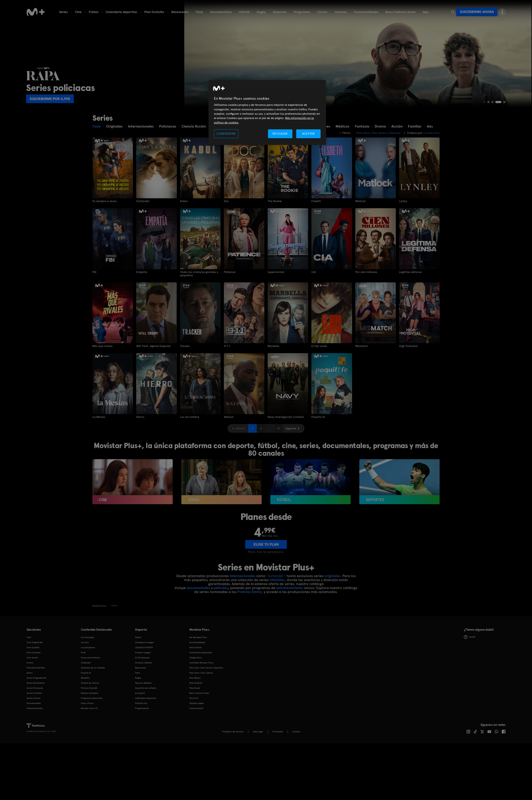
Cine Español (33, 647)
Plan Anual (195, 688)
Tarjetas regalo (197, 703)
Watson (229, 417)
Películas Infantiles (36, 668)
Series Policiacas (35, 688)
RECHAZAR (280, 134)
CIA (314, 272)
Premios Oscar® (89, 688)
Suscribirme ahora (477, 12)
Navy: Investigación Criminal (286, 417)
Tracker (185, 346)
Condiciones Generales (201, 653)
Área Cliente (195, 647)
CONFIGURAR (226, 134)
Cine (78, 12)
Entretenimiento (35, 708)
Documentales (221, 12)
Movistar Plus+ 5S (89, 708)
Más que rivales (102, 346)
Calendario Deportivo (146, 698)
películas (221, 588)
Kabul (184, 201)
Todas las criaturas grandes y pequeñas (199, 274)
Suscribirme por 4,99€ (50, 99)
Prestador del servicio (233, 732)
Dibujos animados (90, 693)
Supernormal (276, 272)
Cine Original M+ (35, 642)
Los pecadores (88, 647)
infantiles (277, 580)
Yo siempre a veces (105, 201)
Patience (230, 272)
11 (278, 428)
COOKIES (296, 732)
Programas (302, 12)
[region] (267, 112)
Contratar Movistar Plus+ (201, 663)
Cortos (322, 12)
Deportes (280, 12)
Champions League (144, 642)
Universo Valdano (144, 663)
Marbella (273, 346)
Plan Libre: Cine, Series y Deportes (206, 668)
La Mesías (99, 417)
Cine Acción (32, 658)
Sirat (83, 653)
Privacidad (278, 732)
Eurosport (140, 693)
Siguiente (291, 428)
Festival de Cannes (90, 683)
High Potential (408, 346)
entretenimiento (290, 588)
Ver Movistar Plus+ (198, 637)
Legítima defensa (410, 272)
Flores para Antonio (91, 658)
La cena (85, 642)
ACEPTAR (308, 134)
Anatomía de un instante (93, 668)
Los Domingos (88, 637)
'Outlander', (276, 576)
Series (63, 12)
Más (426, 12)
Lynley (403, 201)
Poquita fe (318, 417)
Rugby (261, 12)
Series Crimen (33, 698)
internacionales (242, 576)
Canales (341, 12)
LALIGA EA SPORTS (144, 647)
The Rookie (275, 201)
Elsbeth (316, 201)
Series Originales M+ (37, 678)
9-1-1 (227, 346)
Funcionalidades (366, 12)
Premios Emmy (250, 592)
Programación (142, 708)
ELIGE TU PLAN (266, 544)
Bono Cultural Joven (401, 12)
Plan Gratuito (154, 12)
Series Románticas (36, 683)
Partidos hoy (141, 703)
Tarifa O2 (194, 698)
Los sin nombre (190, 417)
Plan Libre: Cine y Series (201, 673)
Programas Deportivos (92, 698)
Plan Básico (195, 678)
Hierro (140, 417)
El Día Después (142, 658)
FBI (94, 272)
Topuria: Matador (143, 683)
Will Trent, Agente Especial (153, 346)
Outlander (143, 201)
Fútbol (94, 12)
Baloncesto (180, 12)
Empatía (142, 272)
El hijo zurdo (319, 346)
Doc (226, 201)
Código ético (195, 658)
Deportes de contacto (146, 688)
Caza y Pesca (87, 703)
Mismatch (362, 346)
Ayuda (470, 637)
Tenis (199, 12)
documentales (198, 588)
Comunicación (196, 708)
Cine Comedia (34, 653)
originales (332, 576)
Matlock (360, 201)
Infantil (244, 12)
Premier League (143, 653)
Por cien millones (366, 272)
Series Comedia (34, 693)
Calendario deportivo (121, 12)
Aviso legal (258, 732)
